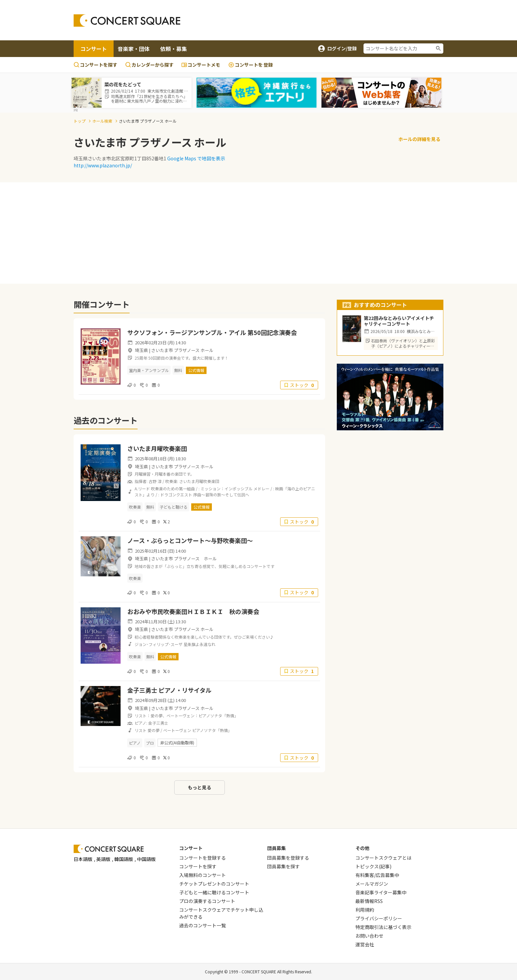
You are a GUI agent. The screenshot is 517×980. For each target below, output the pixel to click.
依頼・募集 (174, 49)
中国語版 (146, 859)
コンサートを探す (95, 65)
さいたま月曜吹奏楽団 (157, 448)
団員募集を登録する (288, 858)
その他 (362, 848)
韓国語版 (124, 859)
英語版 (103, 859)
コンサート (94, 49)
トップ (80, 121)
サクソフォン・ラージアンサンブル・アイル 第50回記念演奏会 (212, 332)
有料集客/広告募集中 (377, 875)
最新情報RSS (369, 901)
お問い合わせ (369, 936)
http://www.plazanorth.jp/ (103, 165)
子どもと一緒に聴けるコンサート (214, 892)
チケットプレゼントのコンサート (214, 884)
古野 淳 (155, 481)
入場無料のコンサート (203, 875)
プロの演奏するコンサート (207, 901)
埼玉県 (141, 350)
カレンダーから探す (149, 65)
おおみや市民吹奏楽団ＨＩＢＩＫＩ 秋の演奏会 (193, 611)
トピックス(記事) (373, 866)
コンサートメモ (201, 65)
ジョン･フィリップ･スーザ (159, 644)
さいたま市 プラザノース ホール (182, 350)
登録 (251, 65)
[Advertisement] (312, 20)
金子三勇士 (158, 723)
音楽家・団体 (134, 49)
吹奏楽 (135, 507)
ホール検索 (102, 121)
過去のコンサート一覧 (203, 925)
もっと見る (200, 787)
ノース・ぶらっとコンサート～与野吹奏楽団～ (190, 540)
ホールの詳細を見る (419, 139)
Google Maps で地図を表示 (196, 158)
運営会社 (365, 944)
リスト (141, 730)
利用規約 (365, 910)
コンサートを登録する (203, 858)
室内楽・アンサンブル (149, 370)
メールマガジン (372, 884)
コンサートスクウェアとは (383, 858)
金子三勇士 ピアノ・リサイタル (169, 690)
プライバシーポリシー (379, 918)
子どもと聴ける (174, 507)
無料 (178, 370)
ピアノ (135, 743)
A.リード (142, 488)
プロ (150, 743)
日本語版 (83, 859)
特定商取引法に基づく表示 (383, 927)
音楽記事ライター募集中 (381, 892)
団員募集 (276, 848)
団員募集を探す (283, 866)
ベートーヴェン (177, 730)
